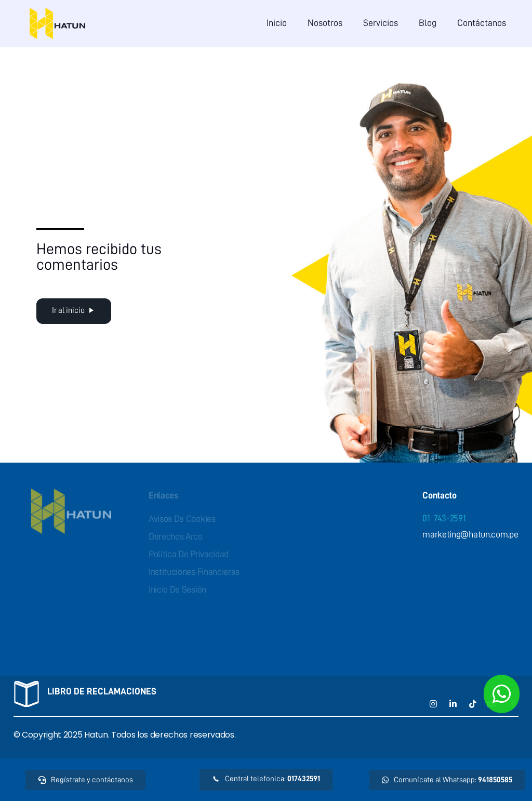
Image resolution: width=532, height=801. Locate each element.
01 (444, 518)
